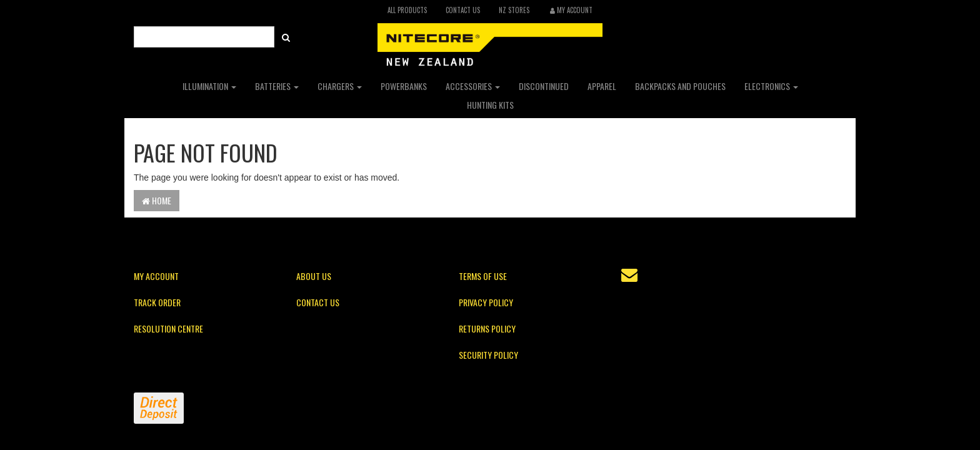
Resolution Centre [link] (168, 328)
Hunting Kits (490, 105)
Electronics (771, 86)
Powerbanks (404, 86)
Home (157, 200)
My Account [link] (156, 276)
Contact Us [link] (318, 302)
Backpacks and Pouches (680, 86)
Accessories (473, 86)
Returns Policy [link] (487, 328)
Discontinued (544, 86)
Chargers (340, 86)
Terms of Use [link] (483, 276)
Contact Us (463, 10)
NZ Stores (514, 10)
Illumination (209, 86)
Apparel (602, 86)
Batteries (277, 86)
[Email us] (629, 275)
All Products (407, 10)
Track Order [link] (157, 302)
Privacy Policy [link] (486, 302)
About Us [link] (314, 276)
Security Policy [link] (488, 355)
